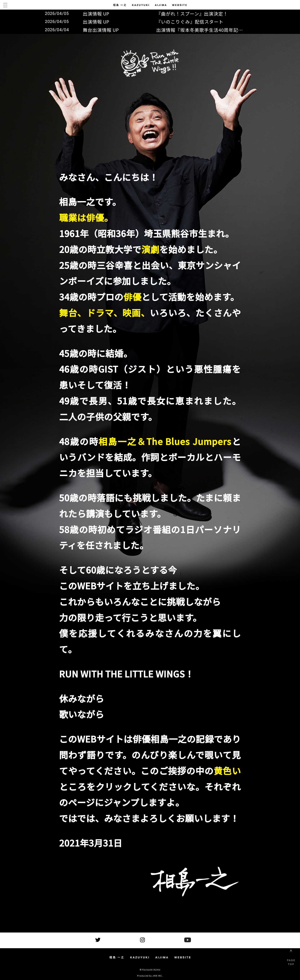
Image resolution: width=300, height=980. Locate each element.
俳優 (132, 297)
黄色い (227, 771)
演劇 (150, 249)
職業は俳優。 (86, 217)
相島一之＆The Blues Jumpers (165, 441)
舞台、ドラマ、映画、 (104, 312)
